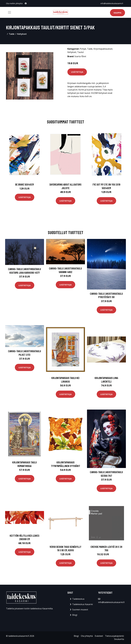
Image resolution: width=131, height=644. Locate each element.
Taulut (80, 52)
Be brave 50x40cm (24, 184)
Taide (12, 34)
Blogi (75, 615)
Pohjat (83, 49)
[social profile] (26, 3)
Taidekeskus (78, 599)
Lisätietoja (77, 72)
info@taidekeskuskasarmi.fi (112, 3)
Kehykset (22, 34)
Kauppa (118, 13)
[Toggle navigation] (9, 12)
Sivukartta (119, 639)
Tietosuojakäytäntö (114, 636)
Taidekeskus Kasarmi (83, 604)
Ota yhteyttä (87, 636)
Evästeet (99, 636)
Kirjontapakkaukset (103, 49)
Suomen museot (80, 610)
